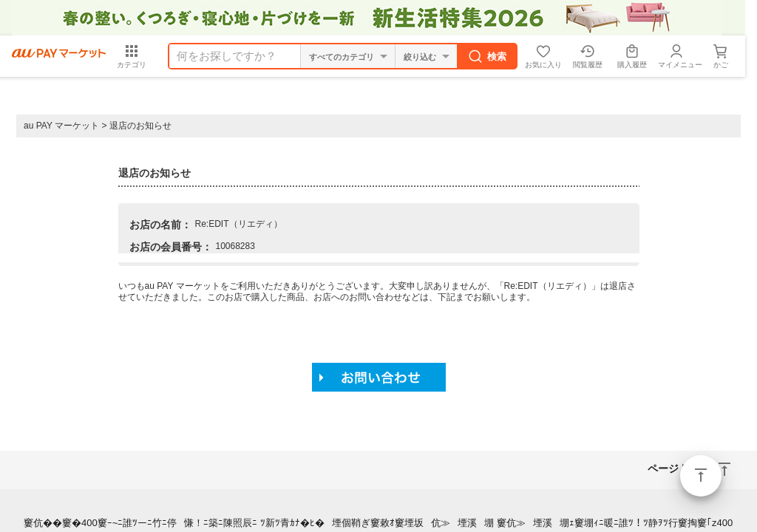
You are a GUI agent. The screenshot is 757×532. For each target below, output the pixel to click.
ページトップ (701, 476)
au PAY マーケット (61, 126)
